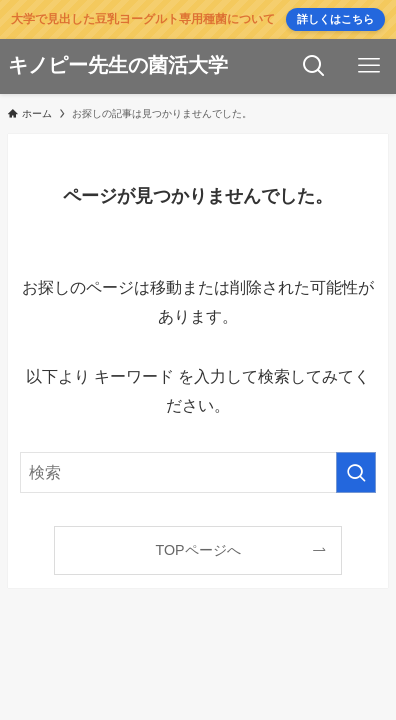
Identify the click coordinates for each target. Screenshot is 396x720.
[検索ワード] (198, 473)
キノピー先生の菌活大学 (118, 66)
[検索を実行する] (356, 473)
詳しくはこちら (335, 19)
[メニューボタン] (368, 66)
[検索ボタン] (313, 66)
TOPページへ (197, 550)
